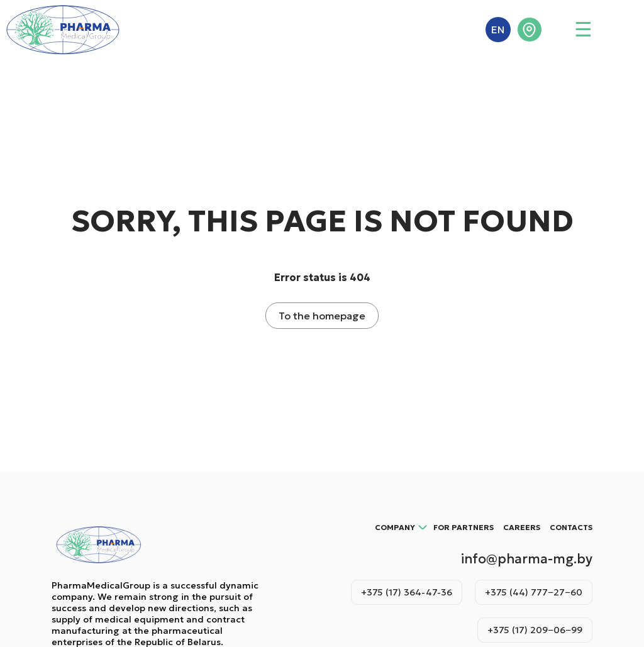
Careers (522, 527)
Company (395, 527)
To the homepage (322, 316)
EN (498, 30)
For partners (464, 527)
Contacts (571, 527)
